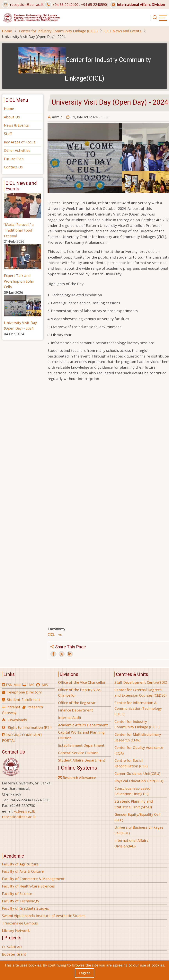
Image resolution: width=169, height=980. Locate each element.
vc (60, 634)
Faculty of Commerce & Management (33, 879)
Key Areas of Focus (20, 142)
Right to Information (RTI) (30, 727)
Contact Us (13, 167)
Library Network (16, 931)
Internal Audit (70, 718)
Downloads (18, 720)
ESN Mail (13, 685)
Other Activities (17, 150)
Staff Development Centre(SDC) (141, 682)
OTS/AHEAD (12, 947)
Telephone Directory (24, 692)
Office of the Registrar (77, 703)
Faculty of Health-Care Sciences (28, 886)
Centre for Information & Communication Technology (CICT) (138, 708)
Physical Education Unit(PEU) (139, 781)
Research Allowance (77, 778)
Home (7, 31)
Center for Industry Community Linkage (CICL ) (58, 31)
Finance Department (76, 710)
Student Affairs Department (82, 760)
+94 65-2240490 (65, 4)
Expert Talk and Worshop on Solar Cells (19, 281)
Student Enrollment (23, 700)
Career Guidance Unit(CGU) (137, 773)
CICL (51, 634)
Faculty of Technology (21, 901)
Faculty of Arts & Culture (23, 871)
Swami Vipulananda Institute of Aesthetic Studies (44, 916)
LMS (31, 685)
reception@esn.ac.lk (27, 4)
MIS (45, 685)
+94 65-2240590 (94, 4)
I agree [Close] (85, 973)
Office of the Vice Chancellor (82, 682)
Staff (8, 134)
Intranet (13, 707)
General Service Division (78, 753)
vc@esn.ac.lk (24, 811)
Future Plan (14, 159)
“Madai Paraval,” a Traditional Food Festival (19, 230)
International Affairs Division (137, 4)
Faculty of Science (17, 894)
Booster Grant (14, 954)
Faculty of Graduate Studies (25, 908)
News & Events (16, 125)
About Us (12, 117)
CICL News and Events (123, 31)
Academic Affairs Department (83, 725)
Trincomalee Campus (20, 923)
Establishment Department (81, 745)
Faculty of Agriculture (20, 864)
